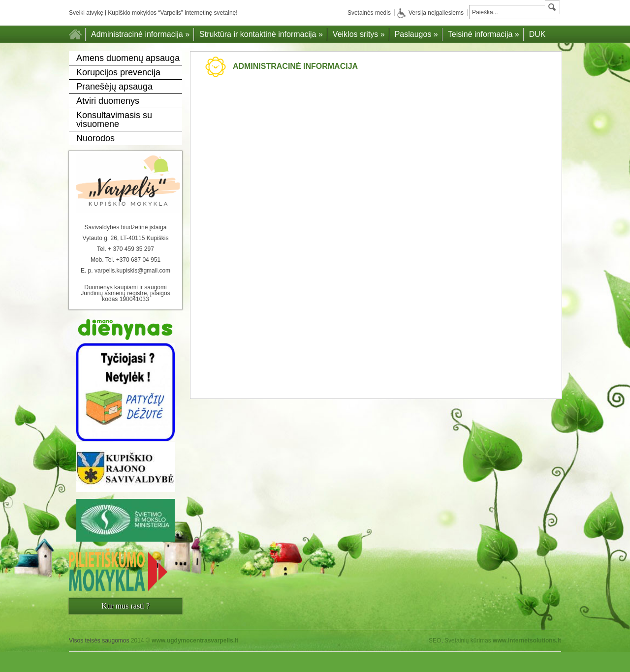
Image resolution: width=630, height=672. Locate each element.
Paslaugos (416, 34)
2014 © (185, 641)
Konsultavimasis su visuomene (114, 120)
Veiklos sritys (359, 34)
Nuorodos (95, 138)
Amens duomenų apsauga (128, 58)
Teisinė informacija (484, 34)
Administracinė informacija (140, 34)
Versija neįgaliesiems (430, 13)
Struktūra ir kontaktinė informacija (261, 34)
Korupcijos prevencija (118, 72)
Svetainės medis (369, 13)
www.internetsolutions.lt (527, 641)
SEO (435, 641)
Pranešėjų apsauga (114, 87)
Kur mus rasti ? (126, 606)
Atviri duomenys (108, 101)
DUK (537, 34)
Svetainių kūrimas (468, 641)
